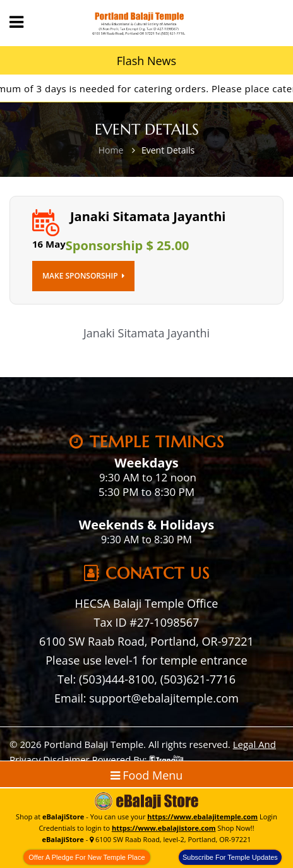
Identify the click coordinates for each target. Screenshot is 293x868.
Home (111, 150)
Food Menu (147, 775)
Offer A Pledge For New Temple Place (87, 857)
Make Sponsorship (83, 276)
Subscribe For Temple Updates (230, 857)
